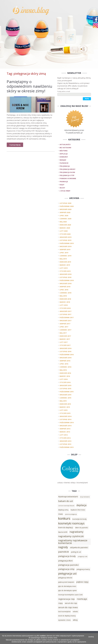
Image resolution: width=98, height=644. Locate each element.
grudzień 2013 (65, 441)
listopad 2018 (65, 277)
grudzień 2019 (65, 237)
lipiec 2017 (64, 327)
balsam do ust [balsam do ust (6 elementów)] (66, 501)
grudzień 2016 (65, 348)
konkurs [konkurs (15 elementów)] (64, 518)
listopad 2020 (65, 203)
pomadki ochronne (68, 178)
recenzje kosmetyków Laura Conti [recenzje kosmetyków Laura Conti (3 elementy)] (70, 595)
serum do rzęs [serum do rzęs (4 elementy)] (71, 603)
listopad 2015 (65, 389)
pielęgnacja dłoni (67, 172)
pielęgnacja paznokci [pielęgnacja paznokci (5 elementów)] (68, 565)
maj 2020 (63, 222)
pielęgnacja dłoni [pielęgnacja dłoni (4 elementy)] (65, 561)
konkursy (64, 157)
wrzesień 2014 (65, 426)
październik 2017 (67, 317)
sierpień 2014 (65, 429)
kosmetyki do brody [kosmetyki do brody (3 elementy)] (80, 519)
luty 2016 (64, 379)
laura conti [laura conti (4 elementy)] (63, 532)
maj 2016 (63, 370)
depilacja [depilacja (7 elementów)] (81, 505)
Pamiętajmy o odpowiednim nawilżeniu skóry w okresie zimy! (29, 86)
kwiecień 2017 (65, 336)
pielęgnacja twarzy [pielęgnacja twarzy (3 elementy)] (83, 569)
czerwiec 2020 (65, 219)
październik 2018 (67, 280)
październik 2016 (67, 355)
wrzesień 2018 (65, 283)
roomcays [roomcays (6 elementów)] (82, 599)
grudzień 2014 (65, 416)
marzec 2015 (65, 407)
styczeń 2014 (65, 438)
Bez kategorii (65, 148)
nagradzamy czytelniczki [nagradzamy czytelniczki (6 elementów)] (71, 536)
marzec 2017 (65, 339)
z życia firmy (65, 191)
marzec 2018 (65, 302)
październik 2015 (67, 392)
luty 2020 (64, 231)
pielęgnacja (65, 166)
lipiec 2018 (64, 290)
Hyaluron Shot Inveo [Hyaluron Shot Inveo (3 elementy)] (78, 510)
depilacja (64, 154)
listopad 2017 (65, 314)
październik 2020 (67, 206)
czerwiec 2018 (65, 293)
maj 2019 (63, 259)
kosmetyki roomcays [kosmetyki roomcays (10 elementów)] (71, 523)
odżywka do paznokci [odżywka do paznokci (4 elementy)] (79, 547)
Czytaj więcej (15, 145)
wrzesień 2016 (65, 358)
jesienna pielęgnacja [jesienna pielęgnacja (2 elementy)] (71, 514)
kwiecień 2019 (65, 262)
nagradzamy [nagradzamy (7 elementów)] (76, 532)
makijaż (63, 160)
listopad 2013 (65, 444)
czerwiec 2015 (65, 398)
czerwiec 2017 (65, 330)
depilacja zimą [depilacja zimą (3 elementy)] (63, 510)
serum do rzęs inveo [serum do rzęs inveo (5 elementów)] (68, 607)
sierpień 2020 (65, 212)
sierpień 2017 (65, 324)
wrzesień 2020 (65, 209)
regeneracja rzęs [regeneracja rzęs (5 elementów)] (66, 599)
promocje (64, 182)
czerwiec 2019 (65, 256)
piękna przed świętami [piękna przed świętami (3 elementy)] (66, 582)
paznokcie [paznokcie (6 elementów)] (64, 552)
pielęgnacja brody (67, 169)
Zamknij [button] (91, 637)
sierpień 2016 (65, 361)
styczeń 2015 (65, 413)
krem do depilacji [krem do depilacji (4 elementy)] (66, 527)
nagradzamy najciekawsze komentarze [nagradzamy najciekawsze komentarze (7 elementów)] (73, 542)
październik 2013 (67, 447)
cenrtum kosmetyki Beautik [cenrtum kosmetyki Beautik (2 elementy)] (66, 506)
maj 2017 (63, 333)
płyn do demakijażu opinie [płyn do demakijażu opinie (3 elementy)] (67, 590)
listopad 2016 (65, 351)
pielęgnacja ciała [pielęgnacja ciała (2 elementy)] (83, 557)
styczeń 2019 (65, 271)
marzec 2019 (65, 265)
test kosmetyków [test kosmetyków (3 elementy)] (64, 612)
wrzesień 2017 (65, 321)
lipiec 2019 (64, 253)
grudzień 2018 (65, 274)
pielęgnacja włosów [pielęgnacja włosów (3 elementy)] (65, 578)
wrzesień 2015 (65, 395)
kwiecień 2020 (65, 225)
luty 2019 (64, 268)
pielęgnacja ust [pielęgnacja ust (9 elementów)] (67, 573)
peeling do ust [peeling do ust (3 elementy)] (76, 552)
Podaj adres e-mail (64, 91)
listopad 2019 (65, 240)
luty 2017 (64, 342)
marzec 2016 (65, 376)
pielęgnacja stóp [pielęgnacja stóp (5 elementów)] (66, 569)
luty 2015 (64, 410)
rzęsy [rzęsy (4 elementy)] (60, 603)
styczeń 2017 (65, 345)
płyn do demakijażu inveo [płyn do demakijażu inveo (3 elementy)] (67, 586)
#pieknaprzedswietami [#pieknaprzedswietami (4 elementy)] (68, 497)
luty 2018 (64, 305)
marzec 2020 (65, 228)
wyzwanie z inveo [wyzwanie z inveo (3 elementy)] (64, 620)
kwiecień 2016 (65, 373)
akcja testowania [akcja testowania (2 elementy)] (85, 497)
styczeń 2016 (65, 382)
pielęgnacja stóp (67, 175)
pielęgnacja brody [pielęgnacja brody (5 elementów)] (67, 556)
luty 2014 (64, 435)
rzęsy (62, 185)
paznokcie (64, 163)
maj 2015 (63, 401)
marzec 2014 (65, 432)
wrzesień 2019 (65, 246)
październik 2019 (67, 243)
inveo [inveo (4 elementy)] (61, 514)
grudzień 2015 (65, 385)
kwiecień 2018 (65, 299)
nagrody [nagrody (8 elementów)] (63, 547)
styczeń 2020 (65, 234)
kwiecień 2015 (65, 404)
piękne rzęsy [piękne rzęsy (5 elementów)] (82, 582)
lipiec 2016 (64, 364)
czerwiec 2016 (65, 367)
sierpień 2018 (65, 287)
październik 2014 (67, 423)
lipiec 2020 (64, 216)
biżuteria (64, 151)
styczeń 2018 (65, 308)
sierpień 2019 (65, 250)
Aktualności (65, 144)
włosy (62, 188)
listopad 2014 (65, 419)
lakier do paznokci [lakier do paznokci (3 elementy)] (82, 528)
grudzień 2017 (65, 311)
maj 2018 (63, 296)
